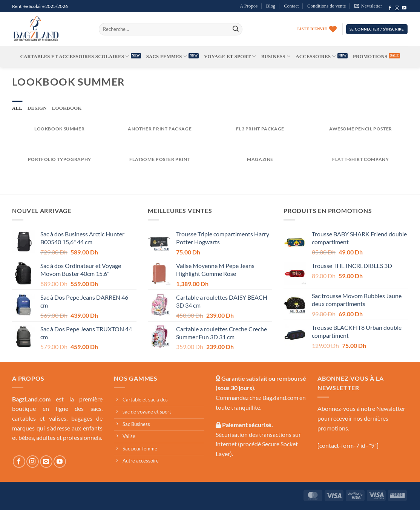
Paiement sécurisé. (247, 425)
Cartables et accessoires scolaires (75, 56)
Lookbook (67, 108)
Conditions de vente (326, 6)
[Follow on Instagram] (397, 8)
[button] (368, 6)
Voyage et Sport (230, 56)
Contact (291, 6)
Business (276, 56)
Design (37, 108)
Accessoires (316, 56)
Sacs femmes (167, 56)
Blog (271, 6)
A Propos (249, 6)
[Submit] (236, 29)
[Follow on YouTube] (404, 8)
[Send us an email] (46, 462)
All (17, 108)
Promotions (370, 57)
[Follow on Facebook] (390, 8)
